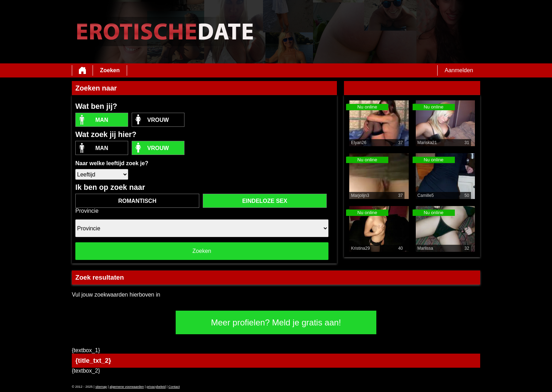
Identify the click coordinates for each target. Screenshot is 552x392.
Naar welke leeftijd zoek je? (112, 163)
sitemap (101, 387)
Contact (174, 387)
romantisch (137, 201)
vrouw (158, 120)
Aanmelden (459, 70)
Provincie (87, 211)
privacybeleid (156, 387)
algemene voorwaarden (127, 387)
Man (102, 120)
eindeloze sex (265, 201)
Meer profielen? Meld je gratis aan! (276, 322)
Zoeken (110, 70)
